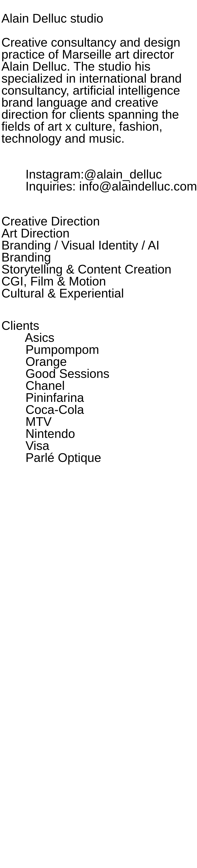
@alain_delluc (123, 174)
